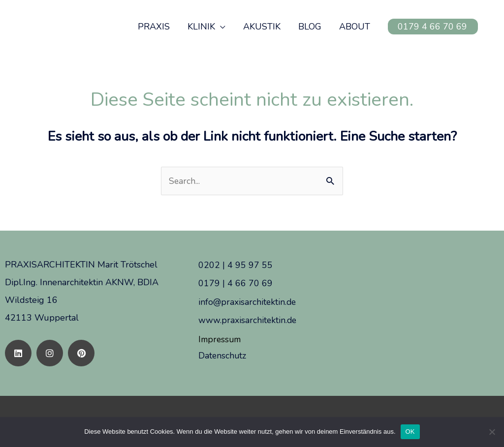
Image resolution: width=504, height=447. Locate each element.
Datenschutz (223, 354)
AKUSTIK (262, 27)
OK (410, 432)
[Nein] (492, 432)
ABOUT (355, 27)
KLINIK (201, 27)
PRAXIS (154, 27)
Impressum (221, 338)
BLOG (310, 27)
